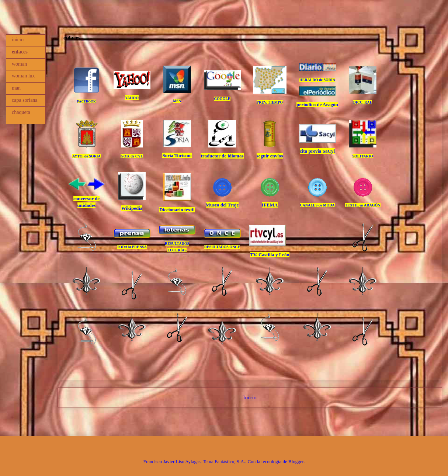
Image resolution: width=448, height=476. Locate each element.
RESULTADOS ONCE (222, 247)
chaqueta (21, 112)
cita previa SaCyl (317, 151)
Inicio (250, 397)
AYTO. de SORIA (86, 156)
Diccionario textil (177, 210)
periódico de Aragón (317, 105)
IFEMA (270, 205)
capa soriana (25, 100)
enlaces (20, 52)
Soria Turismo (177, 155)
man (16, 88)
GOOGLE (222, 99)
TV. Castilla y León (270, 255)
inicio (18, 40)
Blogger (296, 461)
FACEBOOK (86, 101)
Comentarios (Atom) (263, 416)
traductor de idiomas (222, 156)
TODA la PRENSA (132, 247)
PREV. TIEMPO (270, 102)
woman (19, 64)
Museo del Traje (222, 205)
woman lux (23, 76)
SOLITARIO (363, 156)
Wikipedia (132, 208)
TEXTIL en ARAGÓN (362, 205)
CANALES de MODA (317, 205)
